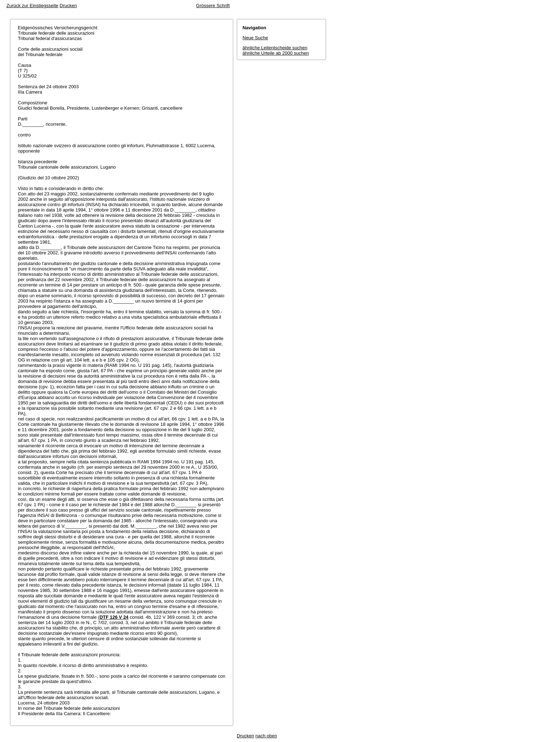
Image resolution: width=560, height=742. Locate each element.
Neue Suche (255, 38)
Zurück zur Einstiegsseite (32, 6)
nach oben (266, 736)
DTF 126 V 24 (114, 617)
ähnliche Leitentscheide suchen (275, 48)
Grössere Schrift (213, 6)
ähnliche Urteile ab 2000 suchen (276, 53)
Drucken (68, 6)
